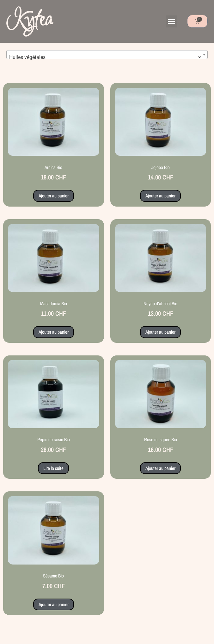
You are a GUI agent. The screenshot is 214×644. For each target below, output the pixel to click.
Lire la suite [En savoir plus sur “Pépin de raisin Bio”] (53, 468)
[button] (172, 21)
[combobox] (107, 55)
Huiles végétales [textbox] (105, 57)
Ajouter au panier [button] (54, 196)
